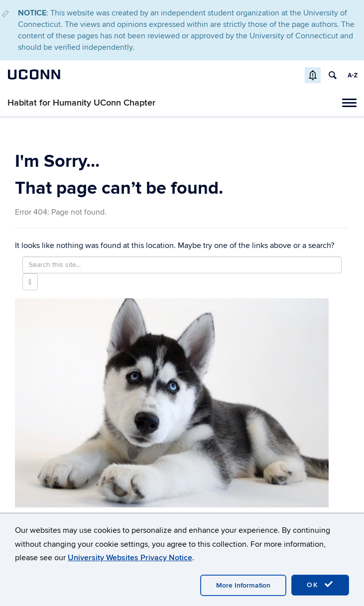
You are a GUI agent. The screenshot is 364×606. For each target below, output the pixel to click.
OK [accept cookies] (320, 585)
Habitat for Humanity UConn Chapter (81, 103)
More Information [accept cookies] (243, 585)
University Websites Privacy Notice (130, 558)
